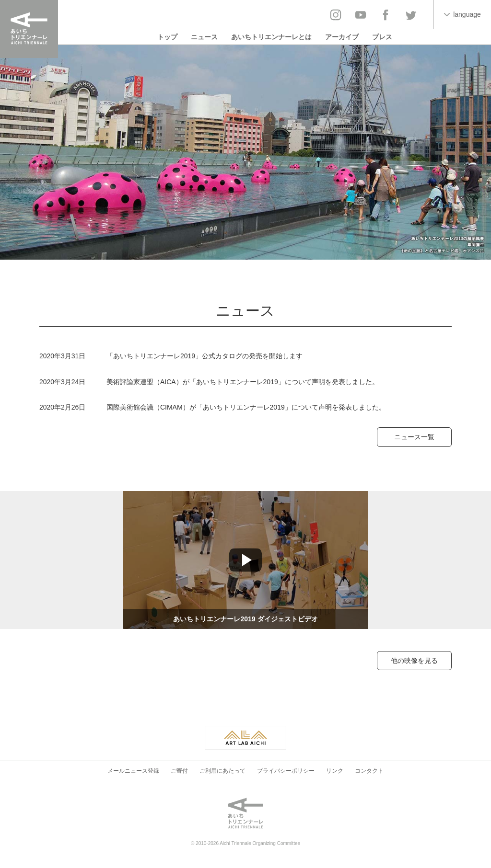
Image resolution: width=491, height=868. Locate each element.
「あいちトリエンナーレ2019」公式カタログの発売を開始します (205, 356)
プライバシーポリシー (286, 771)
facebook (386, 15)
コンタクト (369, 771)
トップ (167, 37)
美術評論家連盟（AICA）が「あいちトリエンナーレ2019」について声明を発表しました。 (243, 382)
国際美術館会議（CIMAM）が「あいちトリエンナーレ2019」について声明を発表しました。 (246, 407)
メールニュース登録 (133, 771)
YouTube (361, 15)
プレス (382, 37)
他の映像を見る (414, 661)
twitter (410, 15)
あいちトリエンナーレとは (271, 37)
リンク (335, 771)
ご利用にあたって (222, 771)
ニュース (204, 37)
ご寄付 (179, 771)
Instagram (336, 15)
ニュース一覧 (414, 437)
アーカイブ (342, 37)
